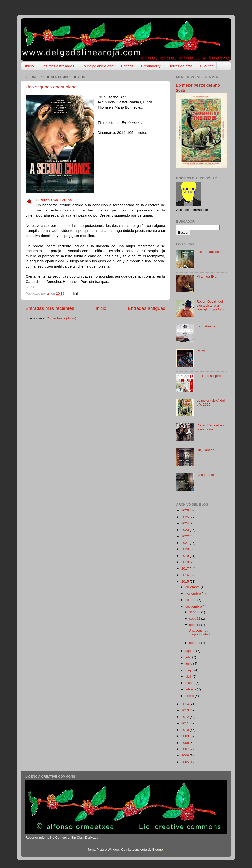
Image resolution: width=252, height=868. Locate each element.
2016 (186, 575)
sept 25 (195, 612)
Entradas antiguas (147, 308)
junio (189, 663)
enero (190, 696)
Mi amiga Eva (206, 277)
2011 (186, 723)
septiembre (194, 606)
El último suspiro (208, 376)
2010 (186, 730)
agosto (191, 651)
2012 (186, 717)
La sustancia (206, 326)
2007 (186, 749)
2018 (186, 562)
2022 (186, 536)
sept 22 (195, 618)
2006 (186, 755)
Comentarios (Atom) (61, 318)
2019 (186, 556)
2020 (186, 549)
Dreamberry (151, 66)
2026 (186, 510)
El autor (206, 66)
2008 (186, 743)
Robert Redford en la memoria (210, 427)
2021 (186, 543)
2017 (186, 568)
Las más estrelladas (58, 66)
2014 (186, 704)
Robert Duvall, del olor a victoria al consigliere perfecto (211, 305)
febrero (191, 689)
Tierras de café (180, 66)
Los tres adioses (208, 252)
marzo (190, 683)
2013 (186, 710)
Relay (201, 351)
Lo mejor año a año (97, 66)
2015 (186, 581)
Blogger (158, 849)
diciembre (193, 587)
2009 (186, 736)
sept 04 (195, 643)
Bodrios (127, 66)
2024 (186, 523)
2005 (186, 762)
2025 (186, 517)
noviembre (194, 593)
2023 (186, 530)
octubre (191, 600)
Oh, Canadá (205, 450)
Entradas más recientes (50, 308)
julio (189, 657)
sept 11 (195, 625)
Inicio (30, 66)
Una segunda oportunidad (51, 87)
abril (189, 676)
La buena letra (207, 475)
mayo (190, 670)
